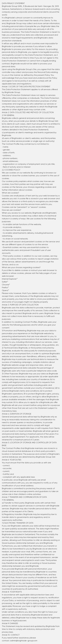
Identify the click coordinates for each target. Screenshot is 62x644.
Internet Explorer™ (10, 279)
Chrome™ (6, 285)
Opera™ (5, 290)
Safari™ (5, 282)
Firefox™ (5, 287)
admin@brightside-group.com (24, 641)
